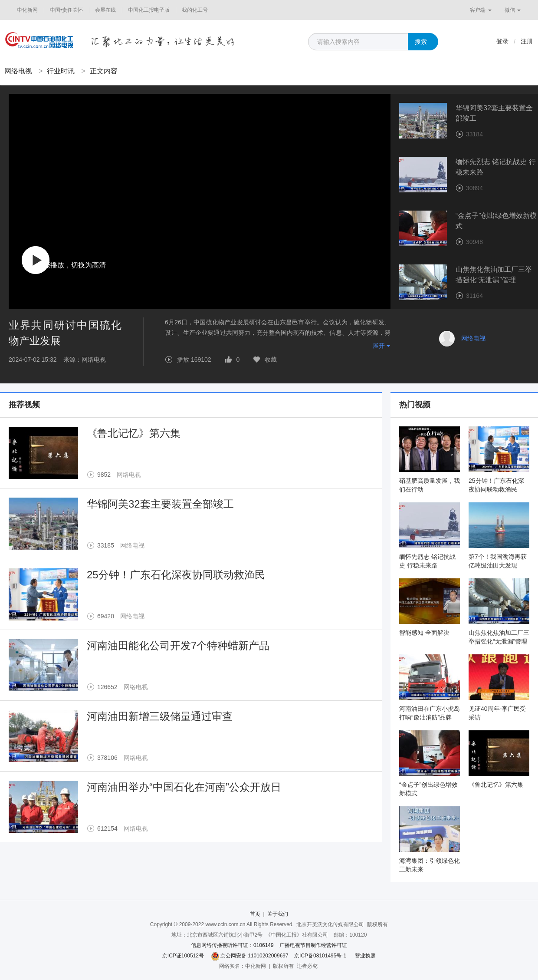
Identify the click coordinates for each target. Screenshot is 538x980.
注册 (527, 41)
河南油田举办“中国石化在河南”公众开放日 (184, 787)
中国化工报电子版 (149, 10)
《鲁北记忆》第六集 (134, 433)
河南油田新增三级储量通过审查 (160, 716)
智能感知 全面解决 (424, 633)
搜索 (421, 42)
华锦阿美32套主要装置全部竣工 (160, 504)
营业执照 (365, 956)
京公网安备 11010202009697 (254, 956)
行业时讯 (61, 71)
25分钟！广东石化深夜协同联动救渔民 (176, 575)
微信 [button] (513, 10)
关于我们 (278, 914)
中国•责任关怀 (66, 10)
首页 (255, 914)
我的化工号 (195, 10)
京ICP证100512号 (183, 956)
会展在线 (105, 10)
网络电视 (18, 71)
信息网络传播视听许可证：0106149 (232, 945)
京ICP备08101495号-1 (320, 956)
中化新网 (27, 10)
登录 (502, 41)
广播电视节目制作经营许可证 (313, 945)
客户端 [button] (481, 10)
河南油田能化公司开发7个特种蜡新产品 (178, 645)
